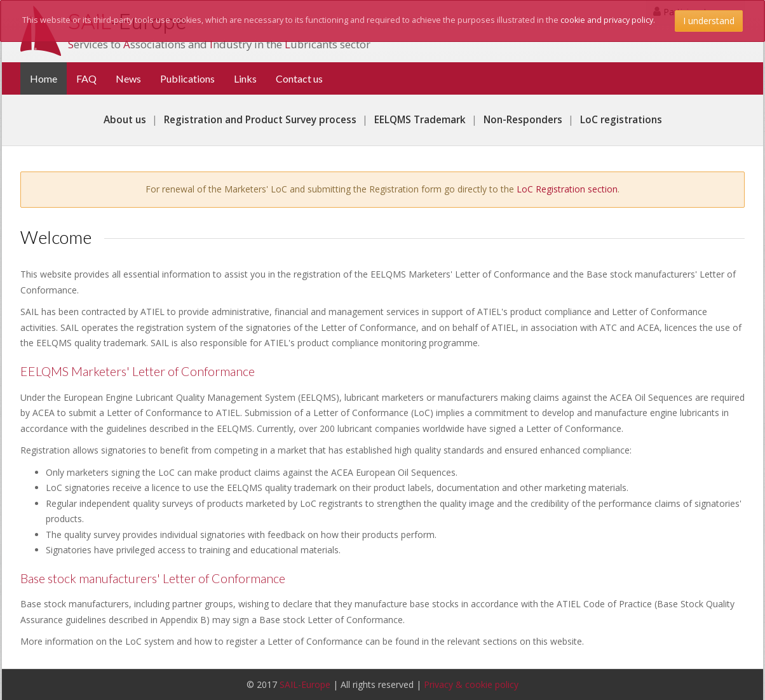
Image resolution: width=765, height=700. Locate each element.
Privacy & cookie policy (471, 684)
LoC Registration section (567, 189)
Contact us (299, 78)
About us (125, 120)
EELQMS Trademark (420, 120)
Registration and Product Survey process (260, 120)
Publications (187, 78)
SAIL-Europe (305, 684)
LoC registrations (621, 120)
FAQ (86, 78)
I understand (709, 21)
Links (245, 78)
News (128, 78)
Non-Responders (523, 120)
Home (48, 78)
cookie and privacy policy (607, 20)
